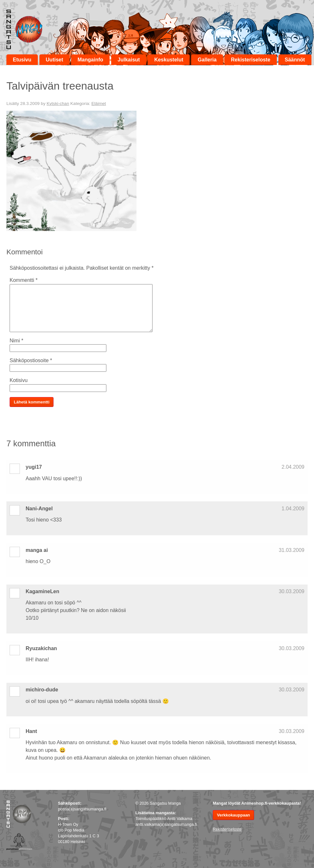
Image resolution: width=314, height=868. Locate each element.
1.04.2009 (293, 509)
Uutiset (54, 60)
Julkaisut (129, 60)
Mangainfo (90, 60)
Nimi (17, 341)
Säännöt (295, 60)
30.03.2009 (292, 591)
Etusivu (22, 60)
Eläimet (99, 104)
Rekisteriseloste (251, 60)
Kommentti (24, 280)
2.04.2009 (293, 467)
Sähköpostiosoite (31, 360)
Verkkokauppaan (233, 815)
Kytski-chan (58, 104)
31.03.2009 (292, 550)
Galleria (207, 60)
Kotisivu (19, 380)
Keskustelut (169, 60)
